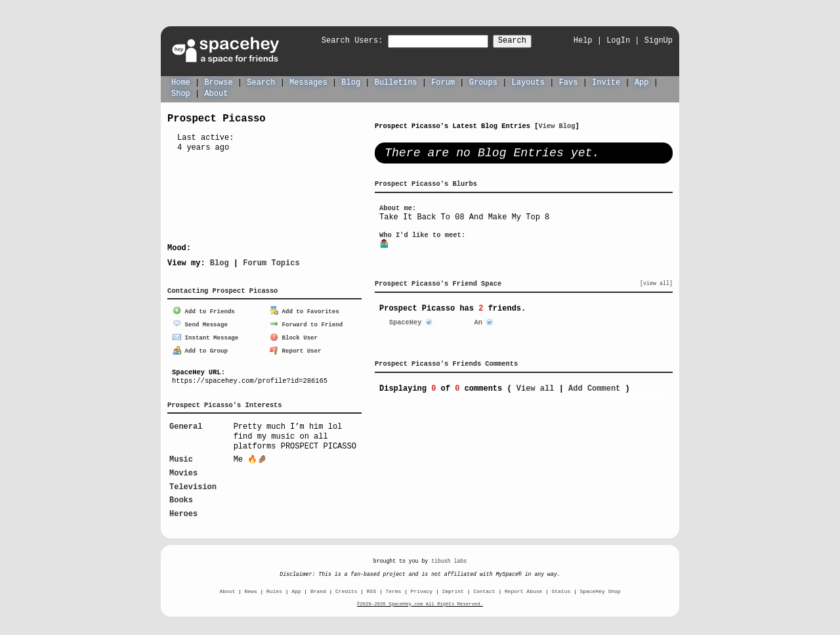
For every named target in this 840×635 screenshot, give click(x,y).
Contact (484, 589)
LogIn (618, 40)
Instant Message (205, 336)
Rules (274, 589)
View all (535, 388)
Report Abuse (523, 589)
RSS (371, 589)
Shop (181, 93)
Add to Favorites (304, 310)
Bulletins (396, 82)
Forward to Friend (306, 323)
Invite (606, 82)
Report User (296, 349)
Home (181, 82)
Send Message (200, 323)
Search (524, 41)
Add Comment (594, 388)
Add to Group (200, 349)
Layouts (528, 82)
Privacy (422, 589)
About (216, 93)
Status (561, 589)
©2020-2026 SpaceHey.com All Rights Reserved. (420, 602)
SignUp (659, 40)
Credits (346, 589)
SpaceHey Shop (600, 589)
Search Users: (341, 41)
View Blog (556, 125)
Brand (318, 589)
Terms (394, 589)
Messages (308, 82)
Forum (443, 82)
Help (583, 40)
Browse (218, 82)
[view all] (656, 283)
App (642, 82)
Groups (483, 82)
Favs (569, 82)
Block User (294, 336)
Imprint (452, 589)
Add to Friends (204, 310)
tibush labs (449, 559)
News (251, 589)
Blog (351, 82)
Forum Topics (271, 262)
